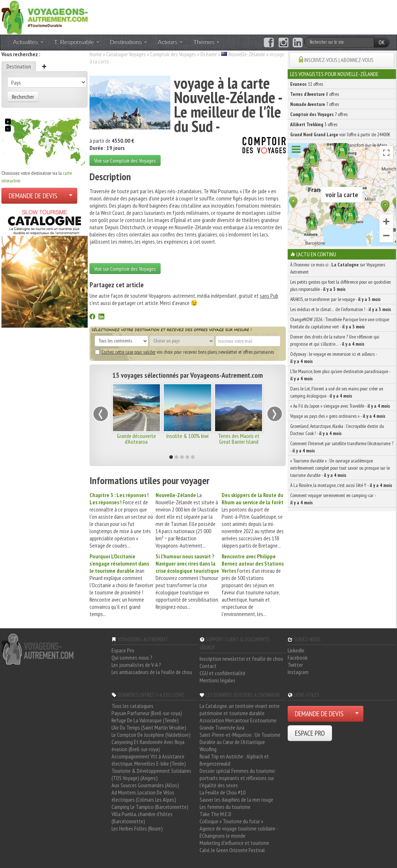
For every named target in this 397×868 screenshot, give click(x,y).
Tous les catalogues (132, 706)
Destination (19, 66)
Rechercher (23, 97)
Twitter (295, 665)
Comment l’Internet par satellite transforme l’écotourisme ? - (342, 447)
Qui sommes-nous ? (132, 657)
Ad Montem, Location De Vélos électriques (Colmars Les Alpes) (144, 796)
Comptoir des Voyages (173, 54)
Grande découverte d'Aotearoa (136, 439)
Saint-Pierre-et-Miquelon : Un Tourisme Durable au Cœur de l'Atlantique (240, 738)
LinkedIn (296, 650)
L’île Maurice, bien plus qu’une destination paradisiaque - (340, 375)
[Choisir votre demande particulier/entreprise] (71, 196)
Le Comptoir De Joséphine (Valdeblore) (151, 735)
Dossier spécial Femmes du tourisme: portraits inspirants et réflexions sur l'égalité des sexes (238, 778)
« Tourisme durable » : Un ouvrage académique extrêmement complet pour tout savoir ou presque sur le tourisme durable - (340, 468)
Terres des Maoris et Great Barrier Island (239, 439)
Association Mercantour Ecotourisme (238, 720)
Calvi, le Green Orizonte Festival (232, 850)
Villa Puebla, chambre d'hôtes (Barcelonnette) (142, 818)
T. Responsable (77, 42)
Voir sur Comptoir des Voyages (125, 160)
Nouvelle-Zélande (247, 54)
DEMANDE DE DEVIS (33, 196)
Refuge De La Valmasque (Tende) (145, 720)
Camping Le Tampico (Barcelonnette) (150, 807)
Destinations (129, 42)
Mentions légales (217, 680)
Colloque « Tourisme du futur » (231, 821)
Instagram (298, 672)
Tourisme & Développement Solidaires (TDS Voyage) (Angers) (151, 774)
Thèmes (206, 42)
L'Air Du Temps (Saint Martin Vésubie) (149, 727)
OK (382, 42)
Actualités (28, 42)
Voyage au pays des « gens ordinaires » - (338, 416)
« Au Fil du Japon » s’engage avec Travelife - (340, 406)
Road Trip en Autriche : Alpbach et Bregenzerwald (234, 760)
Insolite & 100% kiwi (187, 436)
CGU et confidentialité (223, 673)
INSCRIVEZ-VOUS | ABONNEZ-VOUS (339, 60)
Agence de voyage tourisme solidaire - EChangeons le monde (239, 832)
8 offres (315, 94)
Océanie (209, 54)
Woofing (208, 749)
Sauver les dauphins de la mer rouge (236, 800)
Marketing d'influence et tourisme (234, 843)
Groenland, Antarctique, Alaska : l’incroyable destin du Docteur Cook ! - (337, 430)
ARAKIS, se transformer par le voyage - (335, 299)
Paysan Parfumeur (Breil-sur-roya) (147, 713)
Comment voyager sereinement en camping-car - (333, 499)
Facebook (298, 657)
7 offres (315, 104)
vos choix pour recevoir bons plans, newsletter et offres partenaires (184, 352)
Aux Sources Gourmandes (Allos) (145, 785)
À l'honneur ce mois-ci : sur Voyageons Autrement (338, 268)
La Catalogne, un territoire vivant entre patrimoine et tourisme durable (240, 709)
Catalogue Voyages (126, 54)
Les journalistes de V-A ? (136, 665)
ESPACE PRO (310, 733)
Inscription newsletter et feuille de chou (241, 659)
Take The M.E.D (215, 814)
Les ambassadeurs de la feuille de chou (152, 672)
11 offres (307, 84)
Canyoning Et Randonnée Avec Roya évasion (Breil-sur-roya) (148, 745)
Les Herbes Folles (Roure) (137, 828)
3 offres (314, 124)
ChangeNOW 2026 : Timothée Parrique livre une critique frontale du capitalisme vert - (340, 323)
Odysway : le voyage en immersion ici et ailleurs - (333, 358)
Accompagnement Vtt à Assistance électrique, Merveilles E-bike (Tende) (149, 760)
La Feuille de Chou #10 (223, 792)
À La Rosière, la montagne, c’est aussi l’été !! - (341, 485)
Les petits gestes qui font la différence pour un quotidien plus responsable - (341, 285)
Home (96, 54)
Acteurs (170, 42)
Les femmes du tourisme (225, 807)
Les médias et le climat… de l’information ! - (341, 309)
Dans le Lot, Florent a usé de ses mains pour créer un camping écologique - (337, 392)
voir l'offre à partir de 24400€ (340, 134)
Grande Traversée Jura (222, 727)
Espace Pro (123, 650)
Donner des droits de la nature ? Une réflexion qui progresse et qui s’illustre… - (335, 340)
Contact (208, 666)
